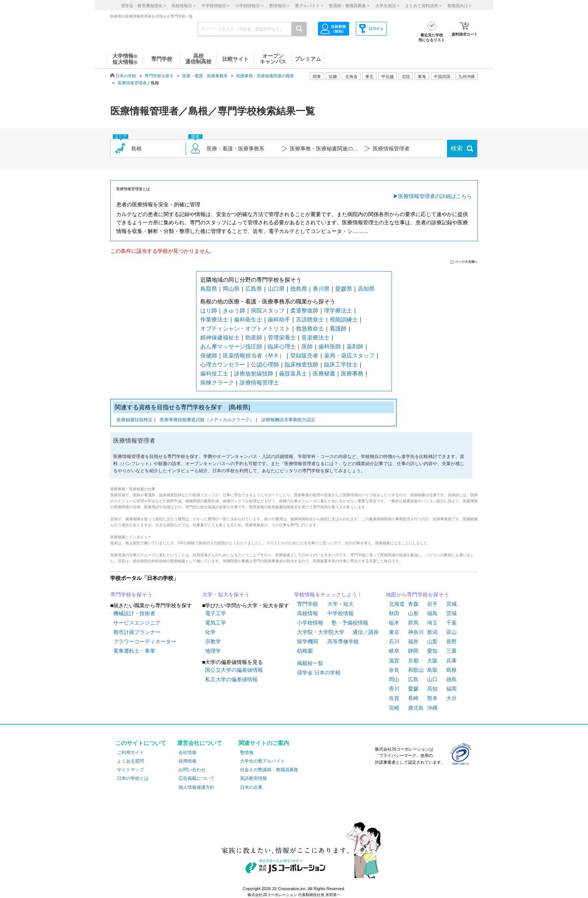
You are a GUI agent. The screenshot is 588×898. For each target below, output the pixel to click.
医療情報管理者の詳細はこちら (435, 196)
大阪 (432, 661)
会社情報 (187, 752)
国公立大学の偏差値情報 (234, 670)
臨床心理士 (282, 346)
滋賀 (394, 661)
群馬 (413, 623)
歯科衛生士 (248, 319)
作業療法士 (214, 319)
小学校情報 (310, 623)
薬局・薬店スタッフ (349, 355)
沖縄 (432, 708)
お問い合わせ (192, 770)
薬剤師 (355, 346)
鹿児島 (416, 708)
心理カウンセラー (223, 364)
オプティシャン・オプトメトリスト (245, 328)
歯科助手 (279, 319)
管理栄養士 (282, 337)
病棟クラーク (217, 382)
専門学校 (307, 604)
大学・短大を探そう (226, 595)
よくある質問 (130, 761)
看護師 (338, 328)
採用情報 (187, 761)
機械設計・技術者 (134, 613)
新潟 (432, 632)
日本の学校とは (133, 778)
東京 (394, 632)
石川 (394, 641)
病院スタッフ (268, 310)
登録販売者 (304, 355)
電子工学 (216, 613)
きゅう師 (234, 310)
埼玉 (432, 623)
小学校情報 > (249, 6)
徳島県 (299, 289)
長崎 (413, 698)
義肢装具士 (293, 373)
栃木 (394, 623)
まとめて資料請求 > (423, 6)
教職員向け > (459, 6)
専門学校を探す (159, 76)
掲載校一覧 (310, 663)
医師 (307, 346)
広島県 (254, 289)
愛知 (432, 651)
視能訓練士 (344, 319)
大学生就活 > (387, 6)
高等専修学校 (343, 641)
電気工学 (216, 623)
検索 (457, 148)
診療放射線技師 (254, 373)
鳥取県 (209, 289)
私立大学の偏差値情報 (231, 679)
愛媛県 (344, 289)
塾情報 (247, 752)
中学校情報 (340, 613)
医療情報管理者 (132, 83)
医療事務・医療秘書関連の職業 (265, 76)
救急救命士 (310, 328)
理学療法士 (338, 310)
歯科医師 (330, 346)
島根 (451, 670)
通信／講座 (366, 632)
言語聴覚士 (310, 319)
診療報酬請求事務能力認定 (288, 420)
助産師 (254, 337)
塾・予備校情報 (350, 623)
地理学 (213, 651)
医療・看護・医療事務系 (205, 76)
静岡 (413, 651)
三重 (451, 651)
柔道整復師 (304, 310)
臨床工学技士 (341, 364)
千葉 (451, 623)
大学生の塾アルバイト (262, 761)
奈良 (394, 670)
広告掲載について (196, 778)
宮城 (451, 604)
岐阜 (394, 651)
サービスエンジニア (137, 623)
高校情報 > (183, 6)
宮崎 (394, 708)
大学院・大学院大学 (321, 632)
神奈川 (416, 632)
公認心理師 (265, 364)
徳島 (451, 679)
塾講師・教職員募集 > (349, 6)
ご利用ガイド (130, 752)
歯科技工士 (214, 373)
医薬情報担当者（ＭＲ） (254, 355)
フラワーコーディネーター (145, 641)
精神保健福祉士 (220, 337)
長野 (451, 641)
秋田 (394, 613)
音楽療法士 (316, 337)
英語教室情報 (253, 778)
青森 (413, 604)
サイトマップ (130, 770)
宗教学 (213, 641)
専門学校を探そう (131, 595)
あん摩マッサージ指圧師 (231, 346)
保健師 (209, 355)
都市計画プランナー (137, 632)
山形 (413, 613)
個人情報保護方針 (196, 787)
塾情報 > (279, 6)
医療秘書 (324, 373)
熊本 (432, 698)
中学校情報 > (215, 6)
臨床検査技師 (301, 364)
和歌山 (416, 670)
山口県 (276, 289)
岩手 (432, 604)
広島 (413, 679)
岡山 (394, 679)
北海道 (351, 77)
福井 (413, 641)
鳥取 (432, 670)
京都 (413, 661)
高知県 (366, 289)
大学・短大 (340, 604)
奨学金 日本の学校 (319, 673)
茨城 (451, 613)
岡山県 (231, 289)
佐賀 (394, 698)
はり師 (209, 310)
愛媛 (413, 689)
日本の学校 (126, 76)
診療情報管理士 (259, 382)
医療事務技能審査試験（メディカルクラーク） (207, 420)
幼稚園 (305, 651)
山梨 (432, 641)
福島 (432, 613)
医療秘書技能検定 (135, 420)
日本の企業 (251, 787)
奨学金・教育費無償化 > (143, 6)
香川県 (321, 289)
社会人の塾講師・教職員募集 (269, 770)
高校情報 (307, 613)
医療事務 (352, 373)
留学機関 (307, 641)
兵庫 (451, 661)
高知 (432, 689)
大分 (451, 698)
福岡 (451, 689)
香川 (394, 689)
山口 (432, 679)
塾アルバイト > (309, 6)
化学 (210, 632)
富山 (451, 632)
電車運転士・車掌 (134, 651)
